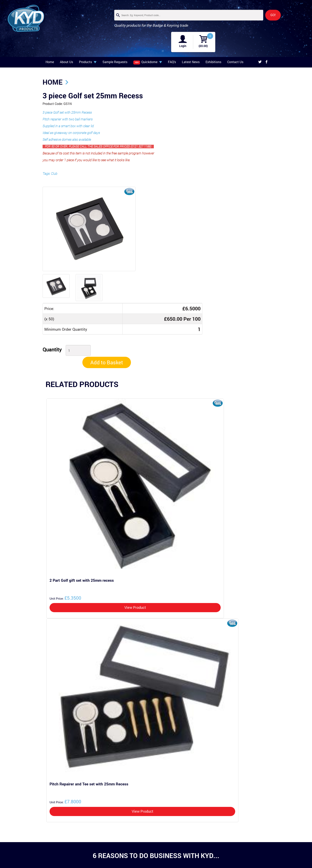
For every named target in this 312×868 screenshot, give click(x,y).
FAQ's (172, 46)
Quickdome (148, 46)
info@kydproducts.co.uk (153, 850)
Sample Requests (115, 46)
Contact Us (235, 46)
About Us (66, 46)
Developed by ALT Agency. (255, 839)
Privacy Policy (262, 830)
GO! (221, 15)
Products (88, 46)
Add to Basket (245, 222)
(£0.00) (292, 21)
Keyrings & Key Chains (88, 852)
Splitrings (80, 856)
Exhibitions (213, 46)
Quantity (130, 221)
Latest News (191, 46)
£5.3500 (65, 493)
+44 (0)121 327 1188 (151, 854)
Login (271, 21)
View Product (134, 503)
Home (50, 46)
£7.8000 (65, 697)
